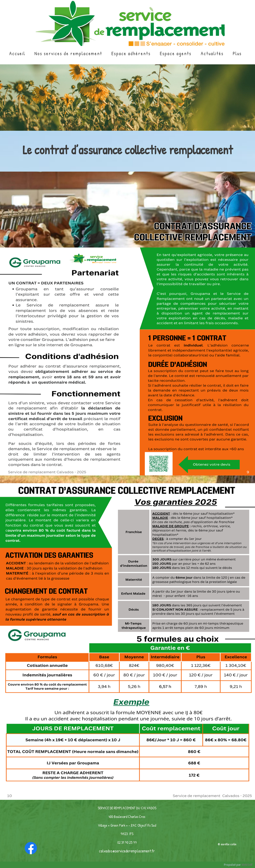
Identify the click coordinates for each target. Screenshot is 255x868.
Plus (237, 53)
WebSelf (247, 865)
